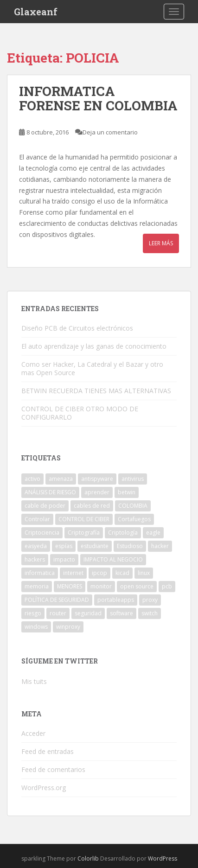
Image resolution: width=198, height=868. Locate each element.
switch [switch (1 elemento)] (150, 613)
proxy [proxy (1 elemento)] (150, 600)
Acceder (33, 733)
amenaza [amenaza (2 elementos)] (61, 479)
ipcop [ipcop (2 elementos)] (99, 573)
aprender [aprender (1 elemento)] (97, 492)
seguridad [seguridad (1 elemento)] (88, 613)
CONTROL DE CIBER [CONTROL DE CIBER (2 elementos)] (84, 519)
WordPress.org (44, 788)
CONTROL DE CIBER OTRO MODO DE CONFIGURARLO (80, 413)
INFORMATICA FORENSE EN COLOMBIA (98, 98)
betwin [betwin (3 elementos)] (127, 492)
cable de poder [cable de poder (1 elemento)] (45, 506)
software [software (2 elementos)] (121, 613)
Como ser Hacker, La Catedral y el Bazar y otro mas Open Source (92, 368)
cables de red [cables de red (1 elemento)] (92, 506)
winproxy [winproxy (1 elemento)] (68, 627)
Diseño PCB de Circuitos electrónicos (77, 328)
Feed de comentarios (53, 769)
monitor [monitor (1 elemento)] (101, 586)
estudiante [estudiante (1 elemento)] (95, 546)
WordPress (163, 858)
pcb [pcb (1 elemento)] (167, 586)
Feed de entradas (48, 751)
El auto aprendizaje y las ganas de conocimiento (94, 346)
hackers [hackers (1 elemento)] (35, 559)
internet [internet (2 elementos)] (73, 573)
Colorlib (88, 858)
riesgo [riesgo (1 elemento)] (33, 613)
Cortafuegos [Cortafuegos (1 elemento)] (134, 519)
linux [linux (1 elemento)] (144, 573)
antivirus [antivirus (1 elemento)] (133, 479)
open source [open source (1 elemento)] (137, 586)
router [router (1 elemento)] (58, 613)
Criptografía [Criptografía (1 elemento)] (84, 533)
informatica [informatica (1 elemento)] (40, 573)
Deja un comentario (110, 132)
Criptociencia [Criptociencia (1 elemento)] (42, 533)
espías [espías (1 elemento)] (64, 546)
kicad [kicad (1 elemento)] (122, 573)
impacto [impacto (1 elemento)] (64, 559)
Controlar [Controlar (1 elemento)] (37, 519)
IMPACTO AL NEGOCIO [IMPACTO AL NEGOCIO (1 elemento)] (113, 559)
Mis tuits (34, 681)
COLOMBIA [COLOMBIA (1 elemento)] (133, 506)
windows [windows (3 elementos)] (36, 627)
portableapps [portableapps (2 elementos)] (116, 600)
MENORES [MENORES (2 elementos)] (70, 586)
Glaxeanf (36, 12)
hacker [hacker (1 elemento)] (160, 546)
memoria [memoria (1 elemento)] (37, 586)
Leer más (161, 243)
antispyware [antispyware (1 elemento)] (97, 479)
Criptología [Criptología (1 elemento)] (123, 533)
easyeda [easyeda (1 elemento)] (36, 546)
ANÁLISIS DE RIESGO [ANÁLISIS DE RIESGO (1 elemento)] (50, 492)
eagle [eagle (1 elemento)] (153, 533)
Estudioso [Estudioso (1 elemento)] (130, 546)
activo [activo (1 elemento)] (32, 479)
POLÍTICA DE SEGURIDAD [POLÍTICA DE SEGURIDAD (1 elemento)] (57, 600)
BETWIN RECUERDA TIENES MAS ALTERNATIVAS (96, 391)
